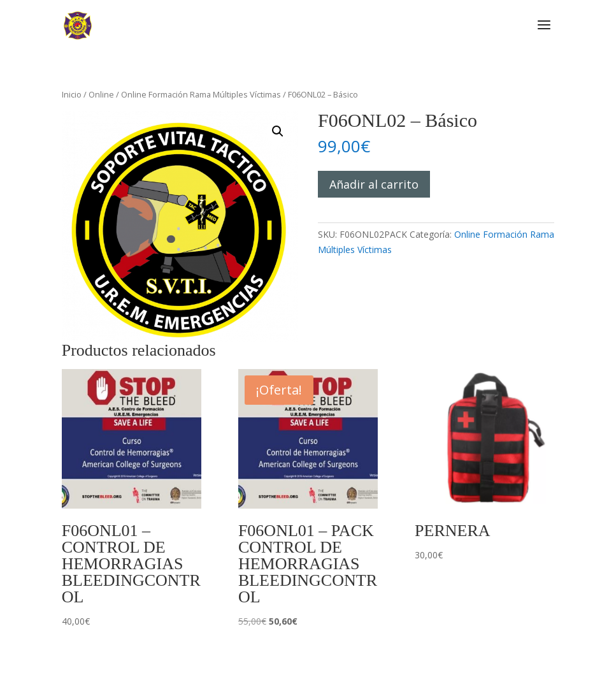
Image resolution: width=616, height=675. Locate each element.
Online (101, 94)
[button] (278, 131)
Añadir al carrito (374, 184)
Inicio (72, 94)
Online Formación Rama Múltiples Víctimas (201, 94)
